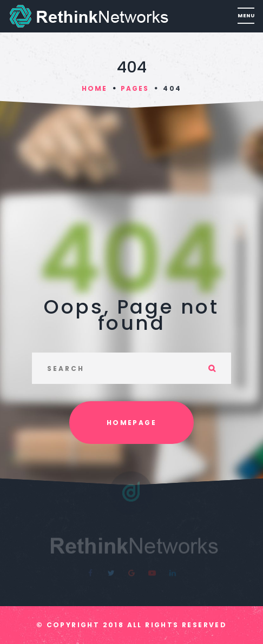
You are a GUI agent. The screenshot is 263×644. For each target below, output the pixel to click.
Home (94, 88)
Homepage (131, 423)
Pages (135, 88)
